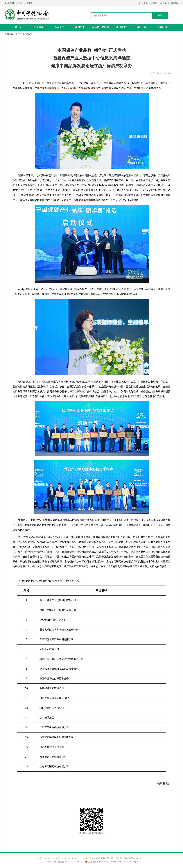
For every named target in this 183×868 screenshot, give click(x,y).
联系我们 (154, 3)
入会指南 (143, 3)
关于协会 (39, 27)
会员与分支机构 (100, 27)
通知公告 (80, 27)
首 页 (18, 27)
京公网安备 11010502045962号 (102, 862)
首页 (17, 34)
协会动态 (27, 34)
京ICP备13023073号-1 (128, 862)
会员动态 (121, 27)
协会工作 (59, 27)
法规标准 (162, 27)
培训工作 (142, 27)
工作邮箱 (165, 3)
